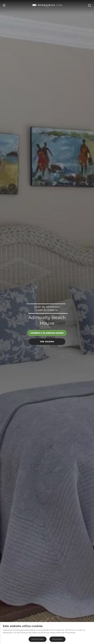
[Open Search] (89, 5)
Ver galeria (47, 342)
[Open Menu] (4, 5)
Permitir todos (38, 639)
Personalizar (57, 639)
